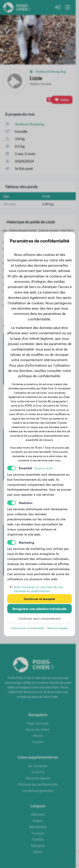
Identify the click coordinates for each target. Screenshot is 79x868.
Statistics (26, 503)
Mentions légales (58, 628)
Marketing (27, 542)
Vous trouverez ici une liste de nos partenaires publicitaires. (38, 589)
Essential (36, 468)
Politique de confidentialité (28, 628)
